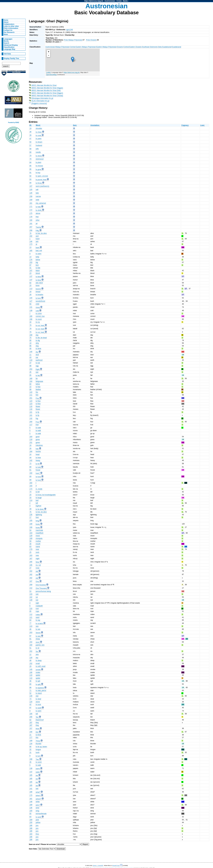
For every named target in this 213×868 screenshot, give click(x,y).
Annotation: (95, 125)
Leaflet (48, 72)
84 (30, 162)
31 (30, 752)
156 (31, 732)
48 (30, 660)
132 (31, 418)
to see (38, 629)
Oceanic (120, 47)
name (38, 547)
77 (30, 623)
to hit (37, 464)
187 (31, 723)
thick (37, 729)
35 (30, 762)
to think (38, 735)
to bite (38, 268)
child (37, 304)
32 (30, 749)
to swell (39, 708)
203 (31, 632)
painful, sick (40, 645)
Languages (8, 39)
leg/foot (38, 506)
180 (31, 378)
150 (31, 822)
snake (38, 672)
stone (38, 702)
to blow (38, 277)
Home (6, 20)
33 (30, 498)
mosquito (39, 538)
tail (37, 714)
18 (30, 292)
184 (31, 451)
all (37, 224)
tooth (38, 752)
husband (39, 145)
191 (31, 224)
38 (30, 132)
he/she (38, 451)
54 (30, 530)
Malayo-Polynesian (63, 47)
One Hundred (41, 585)
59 (30, 541)
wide (37, 200)
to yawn (39, 139)
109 (31, 538)
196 (31, 319)
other (38, 220)
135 (31, 515)
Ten (37, 717)
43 (30, 357)
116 (31, 406)
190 (31, 220)
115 (31, 609)
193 (31, 486)
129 (31, 536)
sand (37, 617)
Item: (75, 125)
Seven (38, 633)
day (37, 335)
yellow (38, 822)
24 (30, 454)
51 (30, 648)
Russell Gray (116, 866)
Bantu (125, 1)
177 (31, 738)
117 (31, 425)
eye (37, 372)
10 (30, 343)
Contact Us (8, 30)
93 (30, 179)
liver (37, 517)
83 (30, 817)
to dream (39, 142)
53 (30, 591)
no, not (38, 565)
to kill (38, 492)
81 (30, 639)
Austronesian (110, 1)
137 (31, 276)
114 (31, 500)
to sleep (39, 660)
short (38, 642)
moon (38, 536)
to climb (39, 210)
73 (30, 699)
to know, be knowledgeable (46, 495)
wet (37, 789)
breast (38, 292)
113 (31, 289)
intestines (39, 445)
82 (30, 283)
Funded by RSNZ (14, 123)
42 (30, 705)
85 (30, 166)
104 (31, 381)
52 (30, 693)
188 (31, 792)
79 (30, 159)
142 (31, 460)
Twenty (38, 227)
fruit (37, 425)
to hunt (38, 477)
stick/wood (40, 159)
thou (37, 834)
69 (30, 476)
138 (31, 768)
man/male (39, 530)
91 (30, 173)
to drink (38, 349)
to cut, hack (40, 325)
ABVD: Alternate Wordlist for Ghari (44, 85)
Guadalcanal (176, 47)
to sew (38, 636)
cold (37, 311)
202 (31, 651)
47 (30, 139)
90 (30, 340)
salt (37, 190)
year (37, 820)
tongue (38, 749)
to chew (39, 132)
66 (30, 747)
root (37, 609)
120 (31, 702)
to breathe (39, 295)
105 (31, 714)
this (37, 738)
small (38, 663)
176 (31, 260)
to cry (38, 322)
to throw (39, 183)
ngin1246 (69, 30)
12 (30, 654)
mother (38, 541)
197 (31, 581)
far (37, 378)
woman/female (41, 814)
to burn (38, 298)
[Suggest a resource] (39, 103)
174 (31, 489)
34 (30, 322)
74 (30, 492)
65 (30, 611)
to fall (38, 375)
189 (31, 805)
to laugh (39, 498)
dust (37, 355)
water (38, 772)
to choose (39, 166)
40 (30, 349)
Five (37, 398)
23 (30, 273)
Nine (37, 562)
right (37, 603)
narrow (38, 196)
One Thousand (41, 588)
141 (31, 789)
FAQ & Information (11, 28)
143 (31, 392)
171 (31, 207)
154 (31, 642)
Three (38, 741)
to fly (37, 412)
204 (31, 369)
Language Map (9, 49)
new (37, 555)
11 (30, 355)
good (38, 437)
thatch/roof (40, 720)
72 (30, 464)
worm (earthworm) (42, 186)
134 (31, 744)
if (36, 486)
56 (30, 304)
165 (31, 251)
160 (31, 645)
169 (31, 820)
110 (31, 675)
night (37, 559)
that (37, 217)
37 (30, 363)
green (38, 442)
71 (30, 691)
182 (31, 483)
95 (30, 375)
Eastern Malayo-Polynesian (106, 47)
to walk (38, 428)
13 (30, 247)
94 (30, 183)
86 (30, 169)
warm (38, 769)
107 (31, 186)
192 (31, 236)
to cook (38, 135)
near (37, 549)
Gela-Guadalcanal (165, 47)
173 (31, 244)
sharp (38, 639)
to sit (37, 648)
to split (38, 684)
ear (37, 357)
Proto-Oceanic (91, 40)
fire (37, 392)
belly (37, 257)
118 (31, 440)
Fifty (37, 231)
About (6, 22)
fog (37, 418)
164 (31, 437)
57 (30, 145)
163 (31, 555)
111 (31, 395)
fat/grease (39, 381)
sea (37, 626)
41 (30, 268)
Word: (38, 125)
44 (30, 458)
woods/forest (40, 301)
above (38, 213)
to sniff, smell (41, 666)
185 (31, 775)
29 (30, 666)
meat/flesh (40, 533)
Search (6, 43)
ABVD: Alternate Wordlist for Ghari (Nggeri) (47, 93)
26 (30, 448)
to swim (39, 254)
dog (37, 346)
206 (31, 717)
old (37, 571)
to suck (38, 705)
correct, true (40, 316)
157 (31, 728)
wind (37, 808)
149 (31, 600)
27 (30, 568)
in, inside (39, 489)
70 (30, 156)
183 (31, 834)
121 (31, 617)
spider (38, 675)
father (38, 384)
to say (38, 620)
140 (31, 352)
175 (31, 213)
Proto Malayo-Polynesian (73, 40)
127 (31, 301)
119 (31, 360)
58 (30, 149)
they (37, 723)
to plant (38, 162)
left (37, 503)
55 (30, 814)
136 (31, 808)
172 (31, 210)
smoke (38, 670)
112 (31, 614)
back (37, 248)
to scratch (39, 624)
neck (37, 552)
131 (31, 307)
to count (39, 319)
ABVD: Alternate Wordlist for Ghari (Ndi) (46, 91)
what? (38, 792)
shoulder (39, 128)
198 (31, 759)
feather (38, 389)
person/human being (43, 591)
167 (31, 559)
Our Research (9, 32)
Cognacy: (185, 125)
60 (30, 384)
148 (31, 802)
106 (31, 672)
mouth (38, 544)
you (37, 825)
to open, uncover (42, 176)
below (38, 260)
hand (38, 239)
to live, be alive (41, 233)
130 (31, 696)
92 (30, 176)
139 (31, 311)
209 (31, 585)
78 (30, 325)
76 (30, 233)
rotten (38, 615)
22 (30, 387)
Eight (38, 369)
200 (31, 422)
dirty (37, 343)
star (37, 696)
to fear (38, 387)
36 (30, 681)
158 (31, 196)
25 (30, 552)
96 (30, 346)
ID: (31, 125)
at (36, 244)
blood (38, 273)
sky (37, 658)
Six (37, 652)
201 (31, 398)
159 (31, 200)
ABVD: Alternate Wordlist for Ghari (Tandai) (47, 96)
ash (37, 241)
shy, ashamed (41, 203)
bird (37, 265)
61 (30, 470)
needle (38, 152)
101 (31, 412)
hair (37, 449)
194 (31, 473)
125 (31, 190)
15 (30, 286)
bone (38, 286)
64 (30, 620)
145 (31, 669)
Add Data (7, 54)
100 (31, 811)
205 (31, 562)
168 (31, 335)
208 (31, 230)
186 (31, 825)
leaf (37, 500)
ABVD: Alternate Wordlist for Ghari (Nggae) (47, 88)
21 (30, 735)
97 (30, 265)
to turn (38, 756)
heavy (38, 460)
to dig (38, 340)
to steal (38, 699)
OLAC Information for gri (40, 101)
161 (31, 203)
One (37, 582)
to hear (38, 458)
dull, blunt (39, 283)
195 (31, 565)
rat (37, 597)
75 (30, 338)
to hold (38, 467)
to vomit (39, 762)
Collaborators (9, 24)
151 (31, 442)
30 (30, 544)
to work (38, 817)
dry (37, 352)
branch (38, 289)
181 (31, 799)
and (37, 236)
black (38, 271)
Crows (119, 1)
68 (30, 152)
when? (38, 796)
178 (31, 217)
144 (31, 298)
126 (31, 193)
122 (31, 772)
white (38, 802)
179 (31, 549)
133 (31, 594)
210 (31, 588)
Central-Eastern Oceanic (133, 47)
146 (31, 241)
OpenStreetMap (51, 75)
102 (31, 597)
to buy (38, 173)
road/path (39, 606)
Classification (9, 47)
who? (38, 805)
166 (31, 316)
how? (38, 473)
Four (37, 422)
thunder (39, 744)
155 (31, 521)
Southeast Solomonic (150, 47)
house (38, 470)
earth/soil (39, 360)
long (37, 521)
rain (37, 594)
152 (31, 663)
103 (31, 533)
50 (30, 142)
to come (39, 314)
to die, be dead (41, 338)
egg (37, 366)
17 (30, 517)
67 (30, 636)
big (37, 262)
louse (38, 524)
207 (31, 227)
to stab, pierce (41, 691)
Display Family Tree (11, 58)
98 (30, 366)
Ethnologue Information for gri (42, 98)
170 (31, 795)
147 (31, 271)
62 (30, 720)
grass (38, 440)
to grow (38, 169)
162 (31, 571)
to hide (38, 207)
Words (6, 41)
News (6, 34)
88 (30, 688)
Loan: (202, 125)
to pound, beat (41, 180)
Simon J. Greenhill (98, 866)
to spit (38, 681)
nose (37, 568)
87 (30, 708)
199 (31, 741)
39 (30, 135)
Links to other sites (11, 26)
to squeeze (40, 688)
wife (37, 149)
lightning (39, 515)
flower (38, 406)
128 (31, 658)
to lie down (40, 509)
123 (31, 401)
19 (30, 128)
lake (37, 193)
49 (30, 509)
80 (30, 684)
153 (31, 262)
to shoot (39, 156)
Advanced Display (11, 45)
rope (37, 611)
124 (31, 626)
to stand (39, 693)
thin (37, 732)
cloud (38, 307)
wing (37, 811)
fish (37, 395)
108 (31, 524)
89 (30, 467)
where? (38, 799)
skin (37, 654)
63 (30, 547)
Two (37, 759)
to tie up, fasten (41, 747)
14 (30, 257)
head (38, 454)
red (37, 600)
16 (30, 445)
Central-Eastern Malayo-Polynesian (83, 47)
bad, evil (39, 251)
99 (30, 389)
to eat (38, 363)
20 (30, 495)
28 (30, 295)
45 (30, 372)
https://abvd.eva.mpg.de (94, 1)
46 (30, 629)
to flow (38, 401)
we (37, 775)
